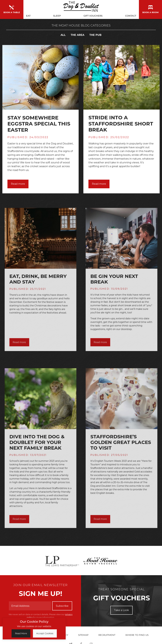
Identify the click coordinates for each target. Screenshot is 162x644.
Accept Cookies (45, 633)
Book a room (150, 9)
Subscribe (62, 606)
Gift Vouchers (93, 15)
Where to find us (137, 635)
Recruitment (107, 635)
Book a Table (12, 9)
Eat (28, 15)
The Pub (95, 35)
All (63, 35)
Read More (21, 633)
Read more (18, 184)
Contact (131, 15)
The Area (78, 35)
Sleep (57, 15)
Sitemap (83, 635)
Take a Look (121, 610)
